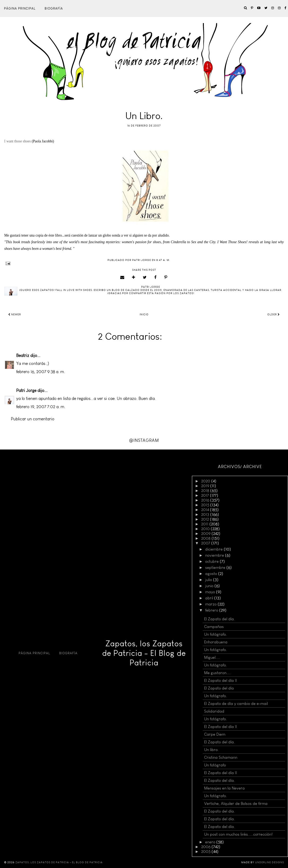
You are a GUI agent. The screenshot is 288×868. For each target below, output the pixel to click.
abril (210, 598)
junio (210, 586)
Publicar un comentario (33, 419)
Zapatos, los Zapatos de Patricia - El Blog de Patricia (144, 653)
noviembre (215, 555)
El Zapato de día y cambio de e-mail (236, 704)
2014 (206, 510)
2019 (206, 486)
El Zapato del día (219, 688)
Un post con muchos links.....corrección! (238, 834)
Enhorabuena (216, 642)
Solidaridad (214, 711)
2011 (205, 524)
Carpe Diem (215, 734)
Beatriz (23, 356)
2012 (206, 519)
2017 (206, 495)
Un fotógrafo (215, 765)
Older (274, 315)
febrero (212, 610)
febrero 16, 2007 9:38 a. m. (41, 372)
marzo (211, 604)
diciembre (214, 549)
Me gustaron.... (217, 673)
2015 (206, 505)
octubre (212, 561)
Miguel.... (212, 657)
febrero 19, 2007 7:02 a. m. (41, 407)
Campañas (214, 627)
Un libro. (211, 750)
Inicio (144, 315)
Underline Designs (270, 862)
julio (209, 580)
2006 (206, 847)
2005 (206, 852)
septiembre (216, 568)
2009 (206, 534)
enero (211, 842)
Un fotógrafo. (216, 634)
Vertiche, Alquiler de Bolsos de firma (236, 804)
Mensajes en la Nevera (224, 788)
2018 (206, 491)
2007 (206, 543)
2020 (206, 481)
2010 (206, 529)
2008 (206, 538)
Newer (15, 315)
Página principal (20, 8)
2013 (206, 514)
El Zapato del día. (220, 619)
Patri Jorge (26, 391)
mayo (211, 592)
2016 (206, 500)
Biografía (54, 8)
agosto (212, 574)
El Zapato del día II (221, 681)
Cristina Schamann (221, 757)
